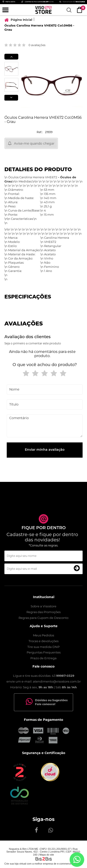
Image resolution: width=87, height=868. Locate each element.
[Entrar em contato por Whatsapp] (77, 860)
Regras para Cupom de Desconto (43, 618)
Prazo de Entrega (43, 658)
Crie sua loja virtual (15, 864)
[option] (11, 69)
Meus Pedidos (43, 635)
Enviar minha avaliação (45, 450)
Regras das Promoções (43, 612)
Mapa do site (47, 855)
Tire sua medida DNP (43, 647)
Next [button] (11, 98)
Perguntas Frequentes (44, 652)
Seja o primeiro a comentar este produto (33, 343)
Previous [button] (11, 57)
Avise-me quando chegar (34, 143)
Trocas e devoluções (43, 641)
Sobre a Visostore (43, 606)
